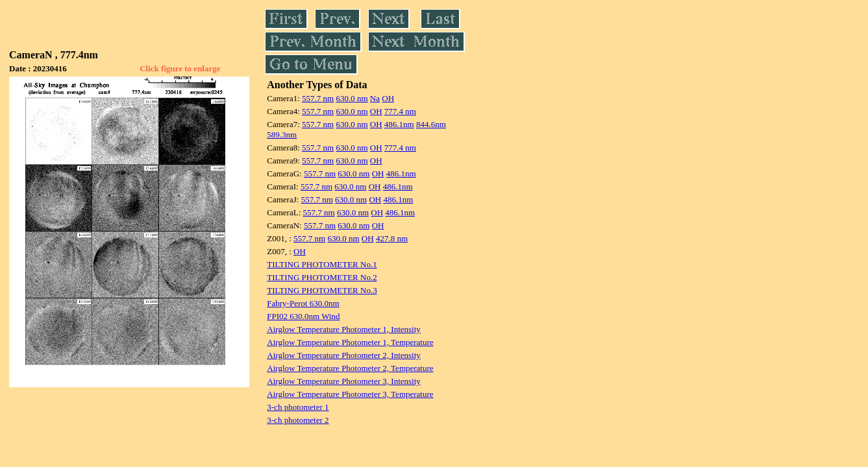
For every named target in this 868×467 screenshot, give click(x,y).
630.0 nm (352, 98)
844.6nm (431, 124)
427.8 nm (392, 238)
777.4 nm (400, 111)
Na (375, 98)
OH (388, 98)
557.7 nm (318, 98)
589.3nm (282, 135)
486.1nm (399, 124)
